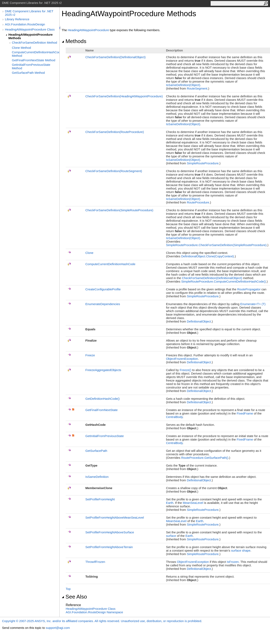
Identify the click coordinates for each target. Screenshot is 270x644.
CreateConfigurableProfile (103, 289)
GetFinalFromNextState (102, 410)
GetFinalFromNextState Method (34, 60)
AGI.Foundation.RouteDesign (25, 24)
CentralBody (174, 417)
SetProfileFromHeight (100, 499)
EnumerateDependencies (103, 304)
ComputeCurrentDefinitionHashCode (110, 264)
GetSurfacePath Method (28, 73)
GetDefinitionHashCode (103, 399)
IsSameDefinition (97, 477)
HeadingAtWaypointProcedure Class (30, 29)
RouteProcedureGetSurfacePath (205, 458)
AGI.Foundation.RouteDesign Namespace (94, 612)
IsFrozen (233, 562)
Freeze (90, 355)
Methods (74, 41)
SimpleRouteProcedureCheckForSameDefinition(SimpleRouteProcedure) (216, 245)
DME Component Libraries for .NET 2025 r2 (29, 13)
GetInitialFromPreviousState (105, 436)
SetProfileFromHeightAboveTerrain (109, 547)
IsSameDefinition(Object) (183, 85)
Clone (89, 253)
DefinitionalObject (199, 321)
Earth (170, 503)
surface (171, 536)
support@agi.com (58, 628)
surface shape (241, 550)
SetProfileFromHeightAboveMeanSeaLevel (115, 517)
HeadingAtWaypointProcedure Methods (31, 36)
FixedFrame (245, 413)
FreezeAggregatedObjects (103, 370)
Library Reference (17, 19)
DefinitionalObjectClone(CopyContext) (208, 256)
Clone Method (21, 48)
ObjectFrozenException (182, 359)
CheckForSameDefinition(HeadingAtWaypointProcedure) (124, 96)
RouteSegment (197, 88)
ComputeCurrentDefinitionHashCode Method (36, 54)
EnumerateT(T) (253, 304)
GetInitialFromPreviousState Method (31, 66)
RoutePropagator (249, 289)
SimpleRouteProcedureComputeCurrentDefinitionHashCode (224, 281)
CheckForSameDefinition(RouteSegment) (114, 171)
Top (68, 589)
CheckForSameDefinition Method (34, 43)
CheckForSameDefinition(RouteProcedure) (115, 132)
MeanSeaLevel (193, 503)
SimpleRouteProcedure (203, 163)
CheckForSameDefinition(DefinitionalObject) (115, 57)
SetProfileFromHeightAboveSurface (110, 532)
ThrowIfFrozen (95, 562)
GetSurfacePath (96, 451)
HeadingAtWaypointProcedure (88, 30)
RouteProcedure (198, 202)
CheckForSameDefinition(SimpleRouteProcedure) (119, 210)
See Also (74, 597)
